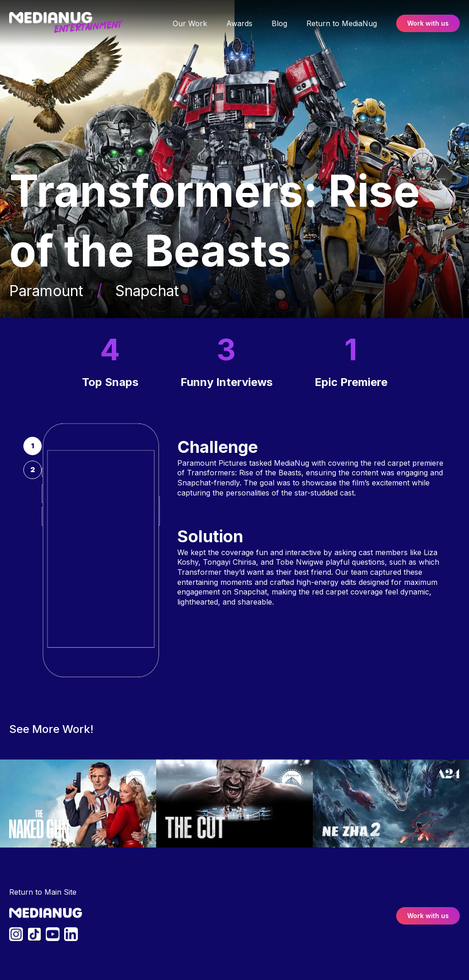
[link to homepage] (77, 23)
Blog (279, 23)
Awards (239, 23)
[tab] (33, 446)
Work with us (428, 23)
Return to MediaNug (342, 23)
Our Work (190, 23)
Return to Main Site (43, 892)
